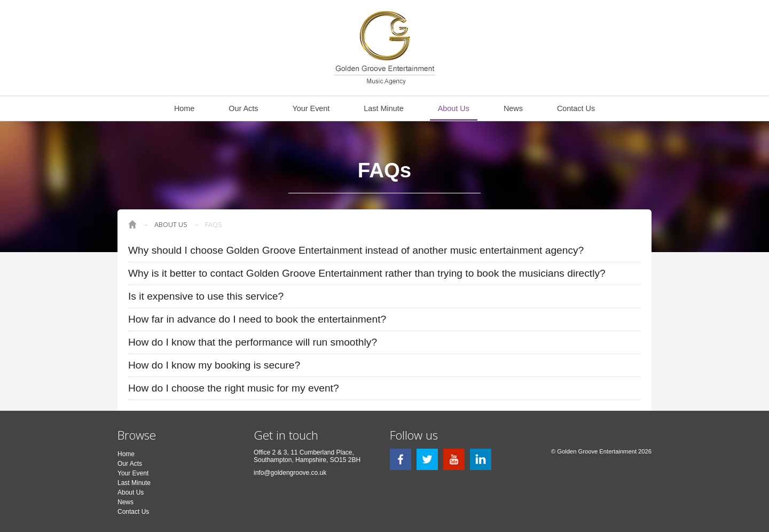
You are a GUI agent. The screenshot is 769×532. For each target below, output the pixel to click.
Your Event (311, 108)
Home (184, 108)
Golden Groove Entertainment (132, 224)
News (513, 108)
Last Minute (383, 108)
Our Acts (243, 108)
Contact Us (576, 108)
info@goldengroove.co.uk (290, 473)
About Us (454, 108)
